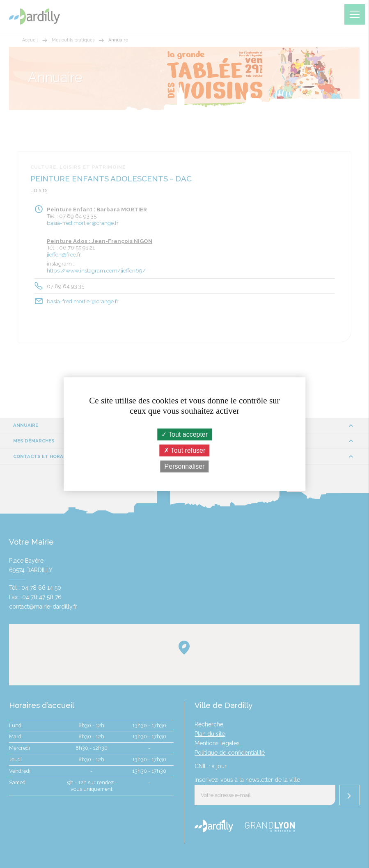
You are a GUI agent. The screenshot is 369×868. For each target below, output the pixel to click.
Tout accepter (184, 434)
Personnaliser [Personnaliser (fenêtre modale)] (185, 466)
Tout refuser (185, 450)
